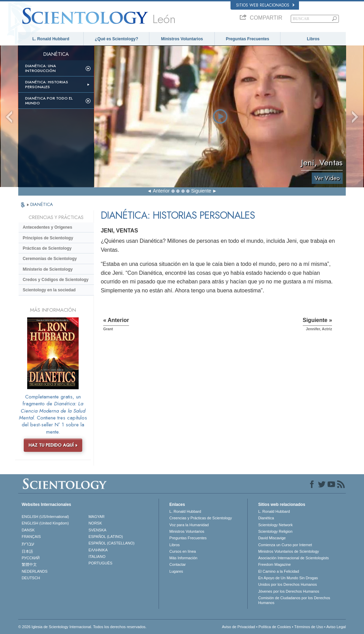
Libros (313, 39)
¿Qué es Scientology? (117, 39)
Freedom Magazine (274, 564)
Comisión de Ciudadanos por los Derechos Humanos (294, 600)
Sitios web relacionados (265, 5)
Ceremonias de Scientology (50, 259)
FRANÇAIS (31, 537)
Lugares (176, 571)
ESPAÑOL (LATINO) (106, 537)
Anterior (161, 191)
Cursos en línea (183, 551)
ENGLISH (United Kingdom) (45, 523)
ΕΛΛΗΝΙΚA (98, 550)
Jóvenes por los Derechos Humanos (288, 591)
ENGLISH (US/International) (45, 517)
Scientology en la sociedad (49, 290)
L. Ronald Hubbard (51, 39)
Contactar (178, 564)
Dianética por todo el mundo (49, 101)
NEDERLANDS (35, 571)
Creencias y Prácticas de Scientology (201, 518)
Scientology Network (275, 525)
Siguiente (201, 191)
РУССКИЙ (31, 558)
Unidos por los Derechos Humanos (287, 584)
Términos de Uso (309, 627)
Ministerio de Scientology (48, 269)
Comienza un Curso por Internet (285, 545)
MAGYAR (97, 517)
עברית (28, 544)
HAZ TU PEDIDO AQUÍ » (53, 445)
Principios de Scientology (48, 238)
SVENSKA (97, 530)
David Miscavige (272, 538)
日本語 (27, 551)
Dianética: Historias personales (47, 84)
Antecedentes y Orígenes (47, 227)
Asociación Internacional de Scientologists (293, 558)
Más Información (183, 558)
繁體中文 (29, 564)
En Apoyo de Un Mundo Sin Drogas (288, 578)
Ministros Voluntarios (182, 39)
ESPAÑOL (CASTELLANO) (111, 543)
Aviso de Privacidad (238, 627)
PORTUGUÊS (100, 563)
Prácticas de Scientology (47, 248)
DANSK (28, 530)
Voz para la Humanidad (189, 525)
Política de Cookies (275, 627)
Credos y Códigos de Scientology (56, 280)
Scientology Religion (275, 531)
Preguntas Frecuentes (247, 39)
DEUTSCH (31, 578)
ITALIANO (97, 557)
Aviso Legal (336, 627)
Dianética (266, 518)
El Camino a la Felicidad (279, 571)
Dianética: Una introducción (41, 68)
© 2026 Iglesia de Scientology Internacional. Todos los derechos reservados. (82, 627)
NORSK (95, 523)
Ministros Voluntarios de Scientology (288, 551)
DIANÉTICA (42, 204)
